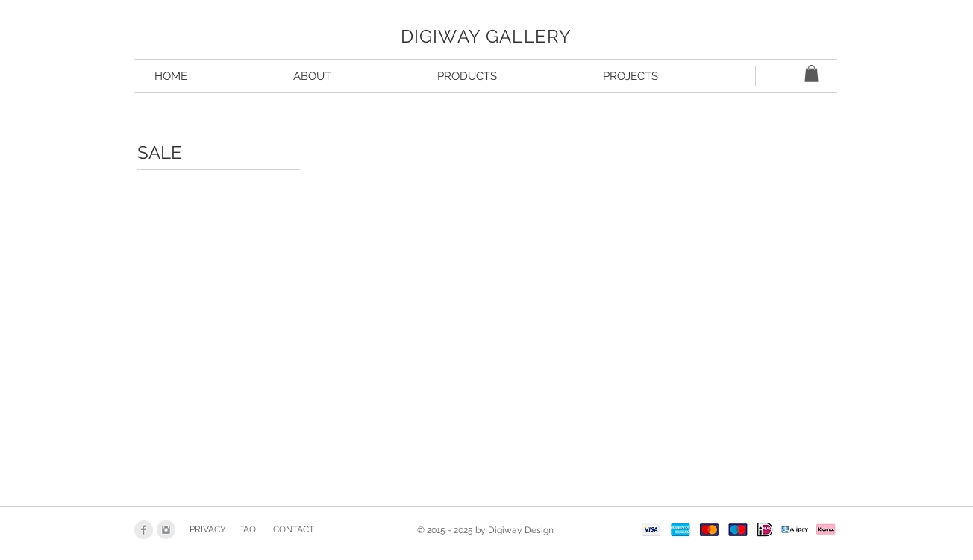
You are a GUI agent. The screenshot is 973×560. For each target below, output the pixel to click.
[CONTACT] (294, 530)
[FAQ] (247, 530)
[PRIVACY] (207, 530)
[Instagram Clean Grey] (166, 530)
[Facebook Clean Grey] (144, 530)
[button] (811, 73)
